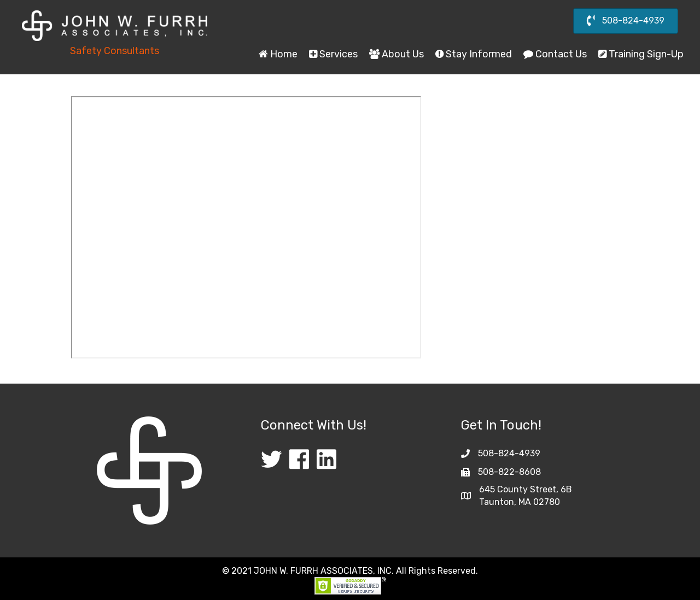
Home (278, 54)
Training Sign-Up (641, 54)
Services (333, 54)
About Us (396, 54)
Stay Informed (474, 54)
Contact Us (555, 54)
